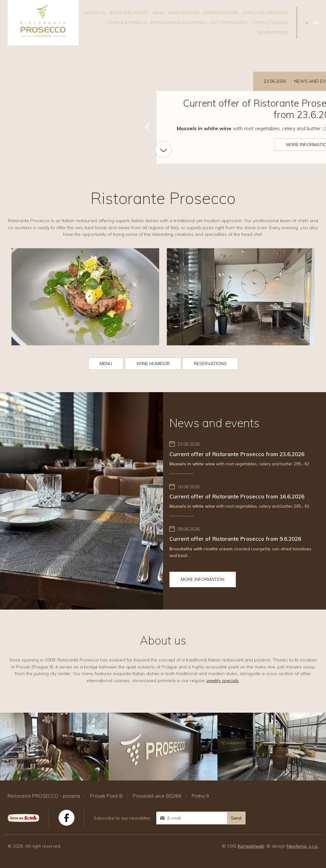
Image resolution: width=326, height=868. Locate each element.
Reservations (273, 32)
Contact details (270, 23)
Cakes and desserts (265, 13)
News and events (129, 13)
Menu (158, 13)
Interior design (221, 13)
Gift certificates (229, 23)
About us (95, 13)
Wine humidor (184, 13)
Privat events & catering (179, 23)
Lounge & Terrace (127, 23)
